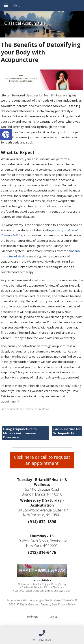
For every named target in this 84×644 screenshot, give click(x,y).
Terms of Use (49, 604)
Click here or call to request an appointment (42, 460)
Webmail (33, 617)
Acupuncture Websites (20, 600)
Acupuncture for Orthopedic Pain (67, 431)
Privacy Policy (66, 604)
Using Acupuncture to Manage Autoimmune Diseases (20, 433)
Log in (53, 617)
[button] (6, 135)
